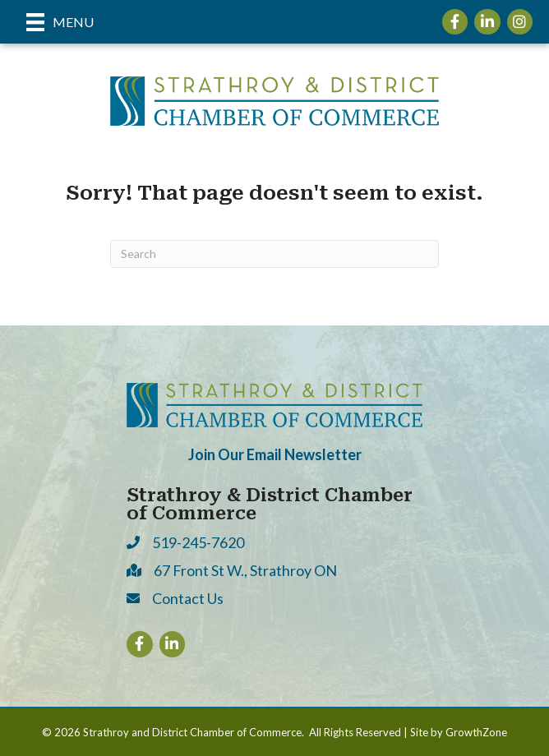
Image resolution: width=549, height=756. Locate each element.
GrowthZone (476, 732)
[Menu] (60, 22)
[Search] (274, 254)
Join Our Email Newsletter (275, 454)
